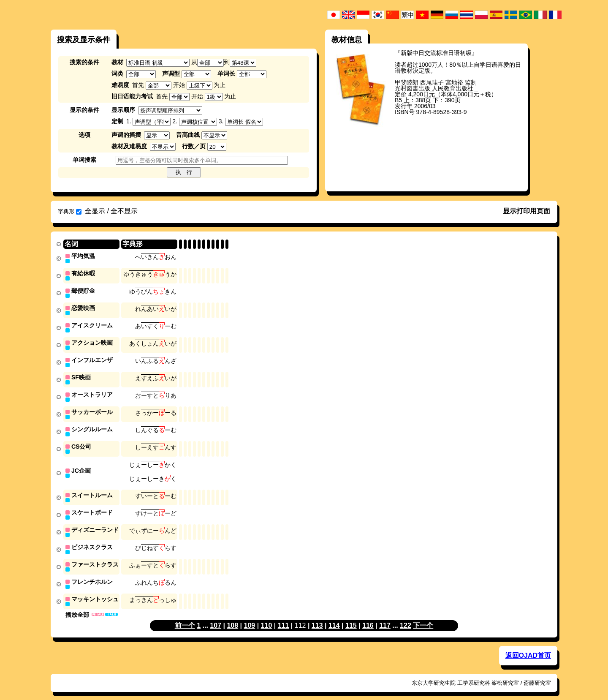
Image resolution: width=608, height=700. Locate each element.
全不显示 (124, 211)
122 (406, 617)
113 (317, 617)
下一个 (423, 617)
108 (232, 617)
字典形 (70, 211)
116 (368, 617)
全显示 (95, 211)
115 (351, 617)
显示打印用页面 (527, 211)
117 (385, 617)
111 (284, 617)
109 (250, 617)
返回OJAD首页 (528, 647)
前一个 (185, 617)
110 (267, 617)
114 (334, 617)
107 (216, 617)
